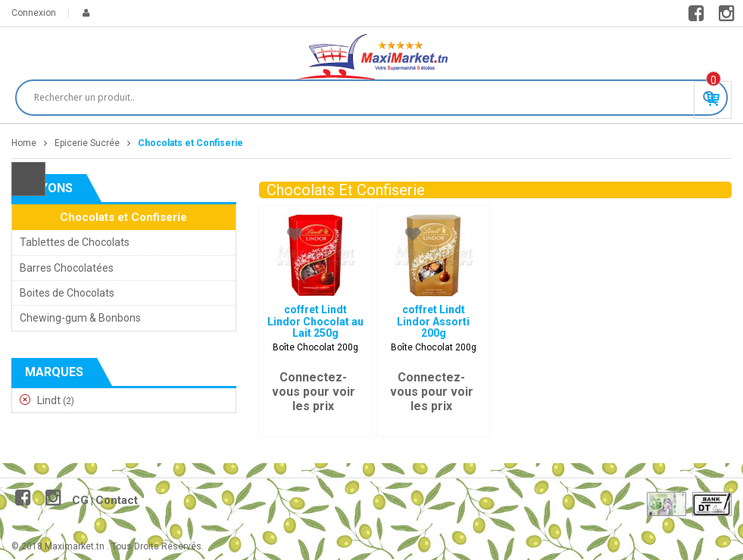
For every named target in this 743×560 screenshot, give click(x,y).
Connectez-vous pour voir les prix (314, 392)
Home (24, 143)
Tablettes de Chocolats (75, 242)
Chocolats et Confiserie (123, 217)
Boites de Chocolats (67, 293)
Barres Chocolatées (67, 268)
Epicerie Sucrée (87, 143)
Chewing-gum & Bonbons (80, 318)
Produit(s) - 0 (713, 80)
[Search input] (365, 98)
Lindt (49, 400)
